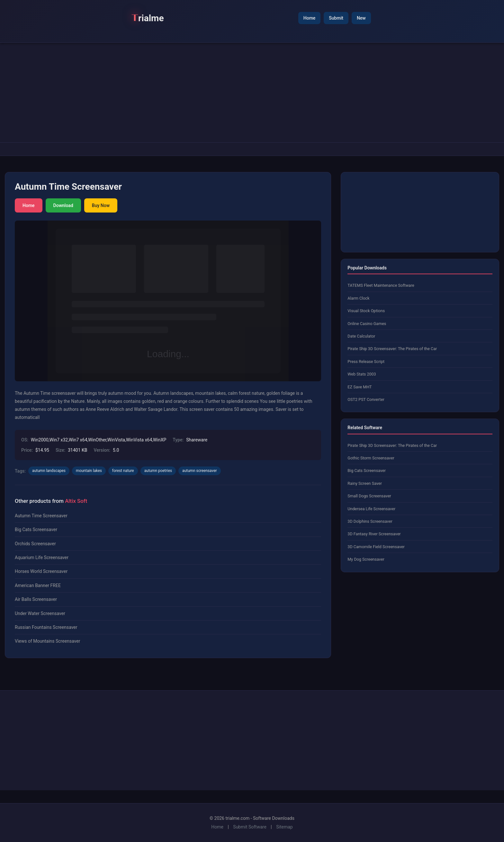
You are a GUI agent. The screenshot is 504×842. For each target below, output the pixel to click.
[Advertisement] (252, 93)
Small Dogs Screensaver (369, 496)
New (361, 18)
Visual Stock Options (366, 311)
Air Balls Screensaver (36, 599)
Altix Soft (76, 501)
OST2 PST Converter (366, 399)
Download (63, 205)
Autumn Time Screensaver (41, 516)
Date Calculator (361, 336)
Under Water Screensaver (40, 613)
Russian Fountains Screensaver (46, 627)
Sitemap (284, 827)
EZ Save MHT (360, 387)
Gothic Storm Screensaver (371, 458)
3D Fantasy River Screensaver (374, 534)
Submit (336, 18)
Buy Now (101, 205)
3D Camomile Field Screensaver (376, 547)
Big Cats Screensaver (36, 530)
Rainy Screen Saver (365, 483)
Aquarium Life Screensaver (42, 557)
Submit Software (250, 827)
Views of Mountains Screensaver (47, 641)
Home (310, 18)
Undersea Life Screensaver (371, 509)
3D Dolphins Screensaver (370, 521)
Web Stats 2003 (362, 374)
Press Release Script (366, 362)
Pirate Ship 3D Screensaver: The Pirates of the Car (392, 349)
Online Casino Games (367, 324)
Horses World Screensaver (41, 571)
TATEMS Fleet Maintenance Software (381, 285)
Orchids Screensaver (35, 544)
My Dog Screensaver (366, 559)
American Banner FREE (38, 585)
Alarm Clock (358, 298)
